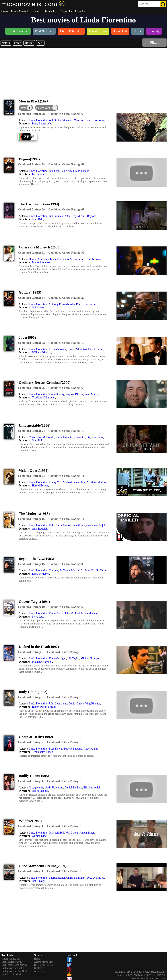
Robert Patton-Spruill (44, 707)
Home (5, 11)
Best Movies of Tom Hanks (15, 971)
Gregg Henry (36, 788)
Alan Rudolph (40, 529)
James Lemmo (40, 791)
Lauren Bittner (57, 878)
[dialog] (26, 108)
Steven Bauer (87, 833)
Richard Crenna (57, 349)
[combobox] (145, 4)
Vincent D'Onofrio (73, 120)
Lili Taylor (73, 658)
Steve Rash (38, 617)
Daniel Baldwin (73, 788)
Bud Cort (54, 171)
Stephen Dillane (74, 394)
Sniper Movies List (11, 959)
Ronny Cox (55, 482)
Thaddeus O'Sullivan (44, 398)
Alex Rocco (77, 304)
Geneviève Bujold (96, 525)
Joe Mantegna (92, 613)
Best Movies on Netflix (13, 968)
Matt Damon (82, 171)
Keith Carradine (58, 525)
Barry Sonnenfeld (42, 124)
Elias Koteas (56, 749)
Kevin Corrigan (57, 658)
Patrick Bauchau (73, 749)
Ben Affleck (67, 171)
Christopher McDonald (42, 437)
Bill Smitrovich (92, 788)
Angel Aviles (91, 749)
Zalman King (39, 836)
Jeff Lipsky (38, 881)
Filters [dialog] (154, 42)
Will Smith (55, 120)
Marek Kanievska (42, 262)
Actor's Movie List (21, 11)
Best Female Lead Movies (14, 965)
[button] (47, 108)
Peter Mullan (92, 394)
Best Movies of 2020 (12, 962)
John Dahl (38, 219)
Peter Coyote (83, 437)
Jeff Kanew (38, 307)
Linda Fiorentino (38, 120)
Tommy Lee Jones (94, 120)
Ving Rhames (93, 704)
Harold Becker (40, 486)
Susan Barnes (78, 259)
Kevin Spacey (56, 394)
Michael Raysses (87, 216)
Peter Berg (70, 216)
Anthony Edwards (59, 304)
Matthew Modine (96, 482)
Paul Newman (94, 259)
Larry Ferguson (41, 574)
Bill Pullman (56, 216)
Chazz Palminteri (77, 349)
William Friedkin (42, 352)
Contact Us (66, 11)
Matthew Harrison (42, 662)
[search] (152, 4)
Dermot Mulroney (39, 259)
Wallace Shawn (77, 525)
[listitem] (18, 31)
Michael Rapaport (90, 658)
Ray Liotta (97, 437)
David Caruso (96, 349)
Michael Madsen (80, 570)
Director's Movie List (45, 11)
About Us (80, 11)
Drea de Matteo (95, 878)
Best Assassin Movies (12, 974)
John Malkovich (74, 613)
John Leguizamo (58, 704)
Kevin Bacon (56, 613)
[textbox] (145, 4)
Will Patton (72, 833)
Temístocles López (42, 752)
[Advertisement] (83, 71)
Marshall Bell (56, 833)
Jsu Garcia (90, 304)
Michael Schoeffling (74, 482)
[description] (31, 114)
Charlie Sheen (99, 570)
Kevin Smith (39, 174)
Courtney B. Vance (59, 570)
